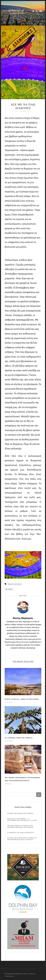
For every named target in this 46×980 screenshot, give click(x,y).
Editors (23, 596)
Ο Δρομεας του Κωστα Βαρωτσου (20, 833)
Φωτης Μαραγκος (15, 584)
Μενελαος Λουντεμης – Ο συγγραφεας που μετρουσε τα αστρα (22, 820)
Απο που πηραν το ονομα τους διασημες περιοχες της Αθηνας (20, 826)
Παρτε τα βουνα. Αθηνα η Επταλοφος (22, 699)
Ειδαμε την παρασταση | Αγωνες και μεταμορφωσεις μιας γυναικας (22, 839)
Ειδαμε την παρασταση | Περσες (20, 813)
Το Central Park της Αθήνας (19, 738)
